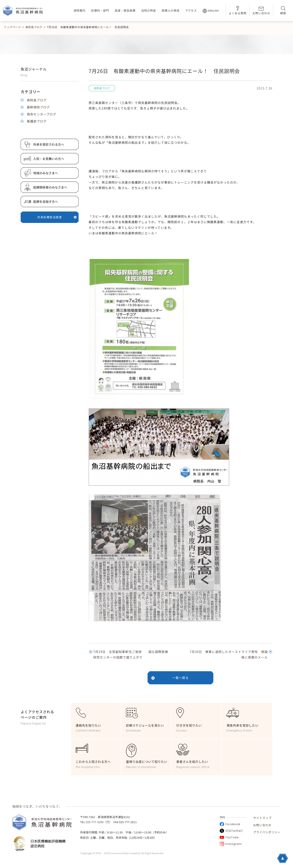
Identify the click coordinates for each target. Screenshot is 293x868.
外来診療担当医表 (57, 217)
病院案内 (79, 10)
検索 (283, 11)
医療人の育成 (170, 10)
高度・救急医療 (125, 10)
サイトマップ (262, 818)
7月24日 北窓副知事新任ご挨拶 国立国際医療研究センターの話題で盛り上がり (131, 654)
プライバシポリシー (267, 832)
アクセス (191, 10)
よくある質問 (238, 10)
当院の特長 (149, 10)
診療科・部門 (100, 10)
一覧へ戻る (181, 678)
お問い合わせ (261, 11)
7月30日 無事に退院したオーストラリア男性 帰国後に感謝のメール (229, 654)
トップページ (13, 27)
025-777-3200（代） (98, 822)
